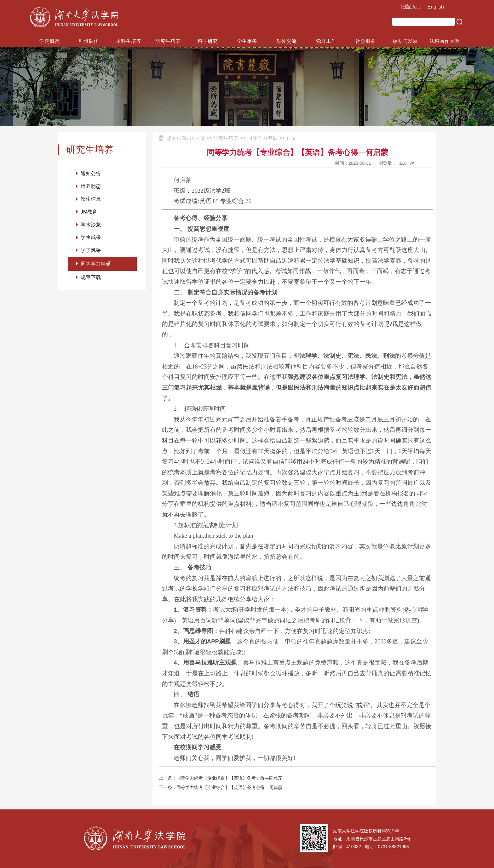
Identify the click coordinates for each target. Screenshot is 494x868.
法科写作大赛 (445, 41)
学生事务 (247, 41)
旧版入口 (411, 7)
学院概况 (49, 41)
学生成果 (91, 238)
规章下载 (91, 278)
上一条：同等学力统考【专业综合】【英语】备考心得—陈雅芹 (221, 778)
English (436, 7)
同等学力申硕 (96, 264)
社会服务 (365, 41)
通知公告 (91, 173)
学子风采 (91, 251)
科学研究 (208, 41)
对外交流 (286, 41)
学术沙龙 (91, 225)
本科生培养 (129, 41)
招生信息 (91, 199)
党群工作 (326, 41)
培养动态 (91, 186)
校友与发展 (405, 41)
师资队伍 (89, 41)
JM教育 (89, 212)
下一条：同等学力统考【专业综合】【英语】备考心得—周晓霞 (221, 787)
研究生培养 (168, 41)
